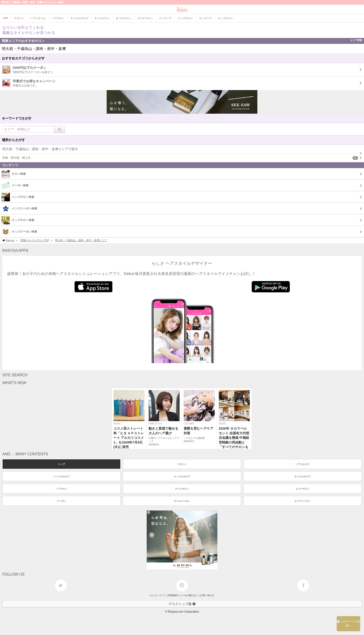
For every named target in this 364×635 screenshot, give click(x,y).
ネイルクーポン (182, 501)
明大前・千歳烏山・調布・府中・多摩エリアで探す (40, 149)
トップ (61, 464)
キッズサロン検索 (18, 220)
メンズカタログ (61, 476)
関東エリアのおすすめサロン (182, 41)
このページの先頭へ (348, 624)
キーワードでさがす (17, 118)
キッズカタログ (182, 476)
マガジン (182, 464)
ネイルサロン (182, 489)
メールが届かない (189, 595)
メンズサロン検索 (18, 197)
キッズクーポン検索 (19, 232)
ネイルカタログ (303, 476)
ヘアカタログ (303, 464)
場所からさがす (13, 140)
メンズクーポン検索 (19, 209)
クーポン (61, 501)
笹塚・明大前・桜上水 (180, 158)
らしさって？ (157, 595)
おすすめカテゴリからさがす (23, 58)
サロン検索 (14, 174)
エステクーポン (303, 501)
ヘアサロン (61, 489)
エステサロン (303, 489)
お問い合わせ (207, 595)
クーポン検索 (15, 186)
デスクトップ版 (182, 604)
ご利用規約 (172, 595)
